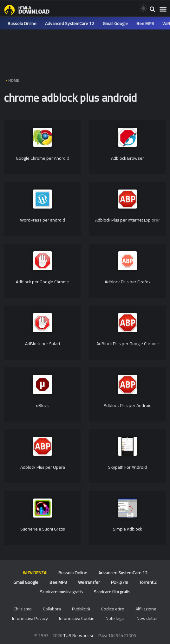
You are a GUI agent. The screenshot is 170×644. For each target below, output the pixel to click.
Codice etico (113, 609)
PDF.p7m (120, 582)
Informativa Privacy (30, 618)
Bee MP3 (145, 23)
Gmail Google (115, 23)
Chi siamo (23, 609)
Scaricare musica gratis (61, 592)
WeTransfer (89, 582)
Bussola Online (22, 23)
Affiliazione (146, 609)
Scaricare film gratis (112, 592)
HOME (14, 80)
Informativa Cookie (77, 618)
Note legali (116, 618)
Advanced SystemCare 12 (70, 23)
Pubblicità (81, 609)
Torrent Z (148, 582)
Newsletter (147, 618)
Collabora (52, 609)
